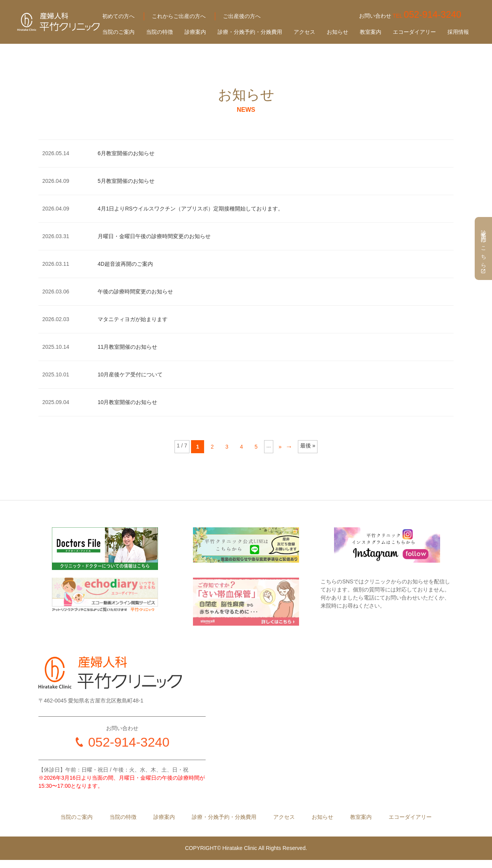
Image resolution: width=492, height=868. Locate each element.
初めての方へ (118, 16)
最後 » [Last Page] (308, 446)
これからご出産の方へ (179, 16)
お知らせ (337, 32)
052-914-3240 (129, 742)
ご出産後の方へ (242, 16)
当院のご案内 (118, 32)
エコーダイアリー (414, 32)
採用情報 (458, 32)
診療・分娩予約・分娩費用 (250, 32)
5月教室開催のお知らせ (126, 181)
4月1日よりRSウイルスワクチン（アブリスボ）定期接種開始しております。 (190, 209)
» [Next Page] (280, 447)
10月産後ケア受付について (130, 374)
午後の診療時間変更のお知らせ (135, 292)
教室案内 (371, 32)
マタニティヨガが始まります (133, 319)
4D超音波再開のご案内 (125, 264)
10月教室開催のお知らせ (128, 402)
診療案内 (195, 32)
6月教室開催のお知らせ (126, 153)
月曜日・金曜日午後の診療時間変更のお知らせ (154, 236)
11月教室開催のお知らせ (128, 347)
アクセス (304, 32)
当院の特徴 (160, 32)
